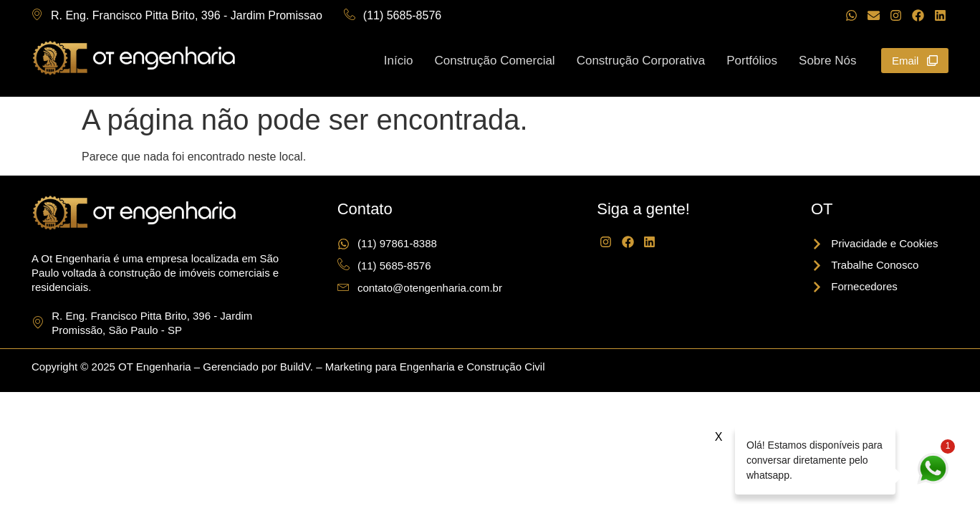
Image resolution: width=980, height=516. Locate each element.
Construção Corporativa (641, 60)
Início (399, 60)
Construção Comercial (494, 60)
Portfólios (752, 60)
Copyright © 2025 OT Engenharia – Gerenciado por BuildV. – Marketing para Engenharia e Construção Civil (288, 367)
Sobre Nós (827, 60)
